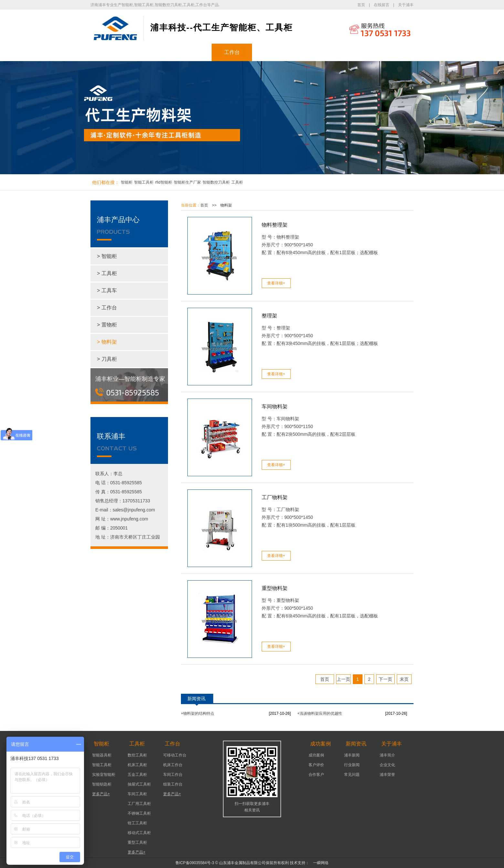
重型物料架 (275, 588)
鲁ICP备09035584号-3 (195, 863)
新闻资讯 (313, 52)
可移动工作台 (175, 755)
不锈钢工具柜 (139, 813)
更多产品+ (101, 794)
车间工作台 (173, 775)
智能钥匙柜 (102, 784)
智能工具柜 (144, 182)
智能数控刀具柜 (216, 182)
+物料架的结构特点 (198, 713)
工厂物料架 (275, 497)
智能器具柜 (102, 755)
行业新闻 (352, 765)
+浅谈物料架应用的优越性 (320, 713)
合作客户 (316, 775)
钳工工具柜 (137, 823)
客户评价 (316, 765)
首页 (361, 5)
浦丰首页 (111, 52)
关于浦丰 (406, 5)
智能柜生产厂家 (187, 182)
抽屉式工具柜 (139, 784)
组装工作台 (173, 784)
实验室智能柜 (104, 775)
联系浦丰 (394, 52)
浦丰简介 (387, 755)
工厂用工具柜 (139, 804)
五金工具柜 (137, 775)
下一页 (385, 679)
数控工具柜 (137, 755)
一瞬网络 (319, 863)
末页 (404, 679)
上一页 (343, 679)
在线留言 (382, 5)
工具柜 (192, 52)
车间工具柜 (137, 794)
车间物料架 (275, 407)
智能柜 (151, 52)
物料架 (226, 205)
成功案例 (272, 52)
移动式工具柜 (139, 833)
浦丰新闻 (352, 755)
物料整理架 (275, 225)
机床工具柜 (137, 765)
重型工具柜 (137, 842)
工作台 (232, 52)
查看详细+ (276, 283)
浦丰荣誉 (387, 775)
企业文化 (387, 765)
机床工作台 (173, 765)
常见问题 (352, 775)
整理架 (269, 316)
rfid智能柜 (164, 182)
